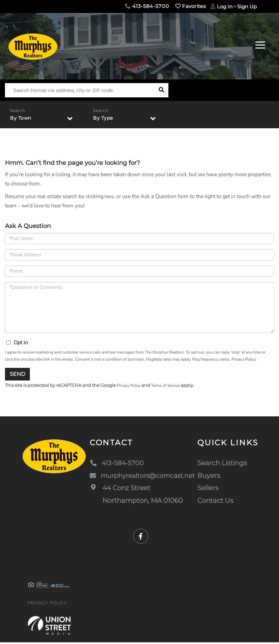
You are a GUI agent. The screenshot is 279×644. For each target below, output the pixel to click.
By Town (22, 118)
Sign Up (247, 6)
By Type (104, 118)
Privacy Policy (243, 360)
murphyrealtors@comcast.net (142, 477)
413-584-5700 (147, 6)
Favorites (190, 6)
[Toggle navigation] (260, 44)
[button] (161, 90)
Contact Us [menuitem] (216, 502)
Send (17, 375)
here (110, 197)
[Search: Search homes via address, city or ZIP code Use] (80, 90)
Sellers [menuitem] (209, 489)
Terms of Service (170, 387)
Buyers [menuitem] (209, 477)
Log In (225, 6)
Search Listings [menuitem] (223, 465)
